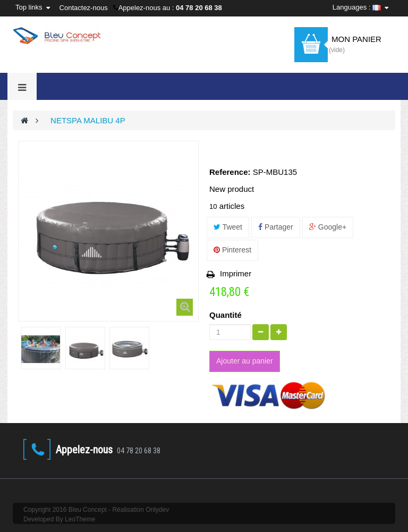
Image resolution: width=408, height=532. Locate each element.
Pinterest (232, 250)
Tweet (228, 227)
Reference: (230, 172)
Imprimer (236, 273)
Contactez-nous (84, 8)
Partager (276, 227)
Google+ (328, 227)
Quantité (226, 315)
